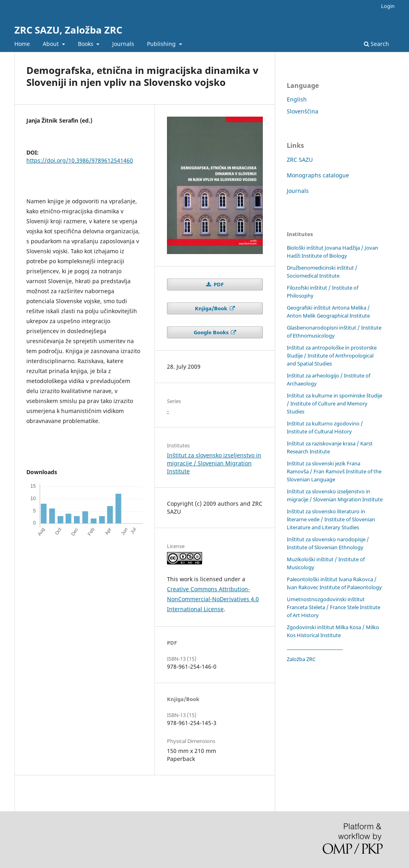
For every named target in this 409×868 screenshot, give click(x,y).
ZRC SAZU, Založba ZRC (68, 30)
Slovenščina (303, 111)
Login (388, 6)
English (297, 99)
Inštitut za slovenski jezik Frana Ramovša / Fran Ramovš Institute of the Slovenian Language (334, 471)
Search (376, 44)
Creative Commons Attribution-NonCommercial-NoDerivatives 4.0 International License (213, 599)
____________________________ (315, 647)
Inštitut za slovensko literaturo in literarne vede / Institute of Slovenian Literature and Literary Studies (331, 519)
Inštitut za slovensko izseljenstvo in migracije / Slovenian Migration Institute (214, 463)
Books (86, 44)
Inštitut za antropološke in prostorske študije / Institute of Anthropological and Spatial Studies (332, 356)
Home (22, 44)
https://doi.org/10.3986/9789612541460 (80, 160)
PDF (218, 284)
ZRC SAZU (300, 160)
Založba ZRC (301, 659)
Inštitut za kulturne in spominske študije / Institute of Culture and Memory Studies (335, 403)
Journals (123, 44)
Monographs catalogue (318, 175)
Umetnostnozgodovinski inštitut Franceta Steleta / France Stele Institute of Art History (334, 607)
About (52, 44)
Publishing (162, 44)
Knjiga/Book (212, 308)
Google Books (212, 332)
